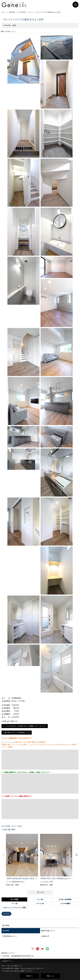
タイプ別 (40, 899)
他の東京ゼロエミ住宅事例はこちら (17, 732)
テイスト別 (40, 904)
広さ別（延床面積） (66, 899)
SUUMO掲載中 (66, 904)
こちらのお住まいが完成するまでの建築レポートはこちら (25, 726)
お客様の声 (45, 936)
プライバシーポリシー (27, 968)
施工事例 (6, 931)
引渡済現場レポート (10, 936)
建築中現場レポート (48, 931)
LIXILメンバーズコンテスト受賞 (14, 908)
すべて (7, 914)
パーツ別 (14, 904)
